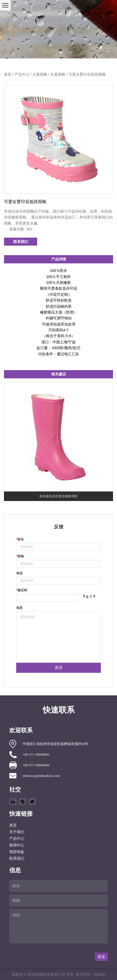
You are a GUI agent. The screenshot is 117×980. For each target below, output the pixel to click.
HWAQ (99, 974)
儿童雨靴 (40, 74)
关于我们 (17, 832)
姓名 (20, 539)
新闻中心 (17, 845)
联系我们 (21, 242)
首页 (8, 74)
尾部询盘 (17, 852)
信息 (19, 608)
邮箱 (20, 556)
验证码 (22, 590)
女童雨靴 (58, 74)
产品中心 (22, 74)
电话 (19, 573)
